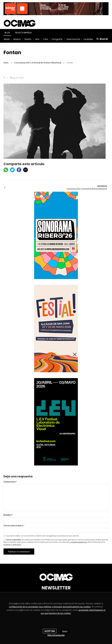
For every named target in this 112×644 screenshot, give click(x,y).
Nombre (8, 515)
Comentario (10, 482)
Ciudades (88, 39)
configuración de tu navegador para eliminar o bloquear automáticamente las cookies (50, 607)
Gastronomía (73, 39)
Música (17, 39)
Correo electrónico (14, 525)
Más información (56, 635)
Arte (37, 39)
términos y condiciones (12, 544)
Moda (7, 39)
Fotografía (57, 39)
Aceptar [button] (50, 631)
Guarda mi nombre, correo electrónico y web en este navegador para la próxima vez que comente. (43, 536)
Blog (7, 33)
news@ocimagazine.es (79, 542)
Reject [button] (65, 631)
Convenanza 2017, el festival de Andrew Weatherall (87, 189)
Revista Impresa (23, 33)
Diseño (28, 39)
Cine (46, 39)
